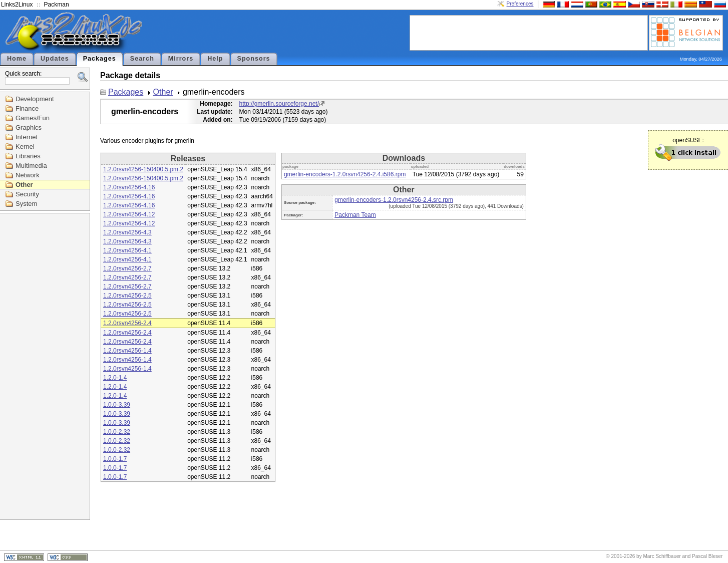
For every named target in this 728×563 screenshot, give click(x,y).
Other (24, 185)
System (26, 204)
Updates (55, 59)
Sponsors (254, 59)
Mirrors (181, 59)
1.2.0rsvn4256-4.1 (127, 250)
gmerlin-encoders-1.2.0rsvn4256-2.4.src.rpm (394, 200)
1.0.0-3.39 (117, 405)
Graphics (29, 127)
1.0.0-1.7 (115, 459)
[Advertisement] (529, 32)
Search (142, 59)
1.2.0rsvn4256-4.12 (129, 214)
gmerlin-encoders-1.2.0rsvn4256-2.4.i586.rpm (345, 174)
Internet (27, 137)
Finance (27, 108)
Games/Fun (33, 118)
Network (28, 175)
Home (17, 59)
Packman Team (355, 215)
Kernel (25, 147)
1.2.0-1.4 (115, 378)
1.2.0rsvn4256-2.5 (127, 296)
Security (27, 194)
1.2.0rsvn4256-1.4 (127, 351)
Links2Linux (17, 5)
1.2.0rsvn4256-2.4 (127, 323)
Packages (100, 59)
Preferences (520, 4)
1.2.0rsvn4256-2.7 (127, 268)
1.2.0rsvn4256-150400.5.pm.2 (143, 169)
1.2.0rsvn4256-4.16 (129, 187)
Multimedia (31, 166)
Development (35, 99)
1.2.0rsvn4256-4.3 (127, 232)
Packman (57, 5)
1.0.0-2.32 (117, 432)
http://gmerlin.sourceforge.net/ (279, 104)
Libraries (28, 156)
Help (215, 59)
